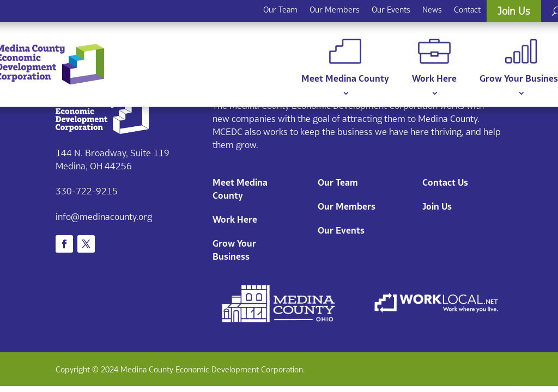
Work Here (434, 61)
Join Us (514, 11)
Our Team (280, 10)
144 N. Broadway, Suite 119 (113, 153)
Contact (467, 10)
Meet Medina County (345, 61)
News (432, 10)
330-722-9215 (87, 191)
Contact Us (445, 182)
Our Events (391, 10)
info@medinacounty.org (104, 217)
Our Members (335, 10)
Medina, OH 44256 (94, 166)
